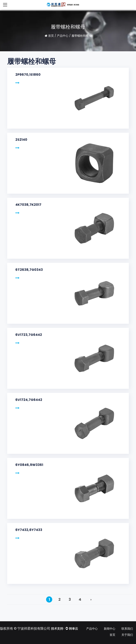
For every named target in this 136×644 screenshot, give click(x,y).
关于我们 (127, 635)
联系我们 (127, 629)
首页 (51, 36)
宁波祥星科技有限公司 (34, 629)
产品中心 (63, 36)
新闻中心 (110, 629)
